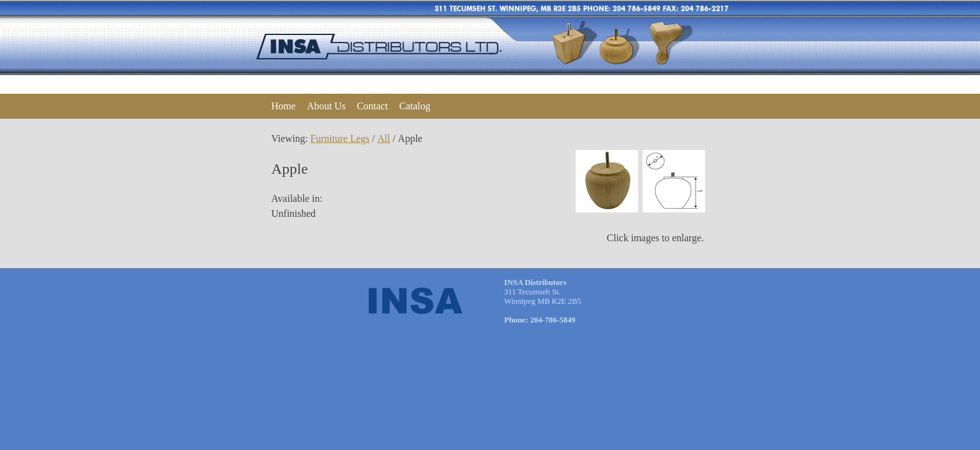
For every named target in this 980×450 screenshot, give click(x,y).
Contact (372, 106)
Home (283, 106)
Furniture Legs (340, 138)
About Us (326, 106)
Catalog (415, 106)
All (384, 138)
